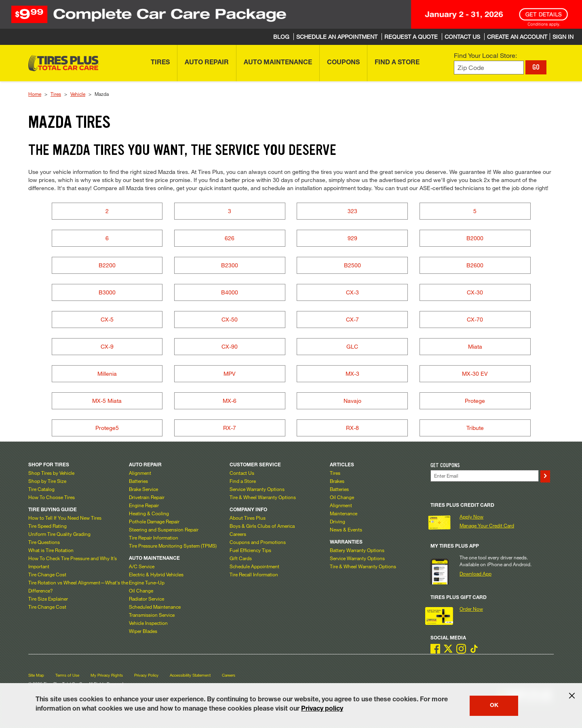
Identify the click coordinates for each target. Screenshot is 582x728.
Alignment (140, 473)
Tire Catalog (41, 489)
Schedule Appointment (254, 566)
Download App (476, 574)
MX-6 (230, 401)
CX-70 (475, 319)
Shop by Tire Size (47, 481)
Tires (56, 94)
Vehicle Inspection (148, 623)
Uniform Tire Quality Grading (59, 534)
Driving (337, 521)
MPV (230, 374)
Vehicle (78, 94)
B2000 (475, 238)
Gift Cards (241, 558)
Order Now (471, 609)
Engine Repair (144, 505)
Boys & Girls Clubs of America (262, 526)
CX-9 (107, 346)
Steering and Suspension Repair (164, 529)
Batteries (138, 481)
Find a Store (243, 481)
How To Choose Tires (52, 497)
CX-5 (107, 319)
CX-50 (230, 319)
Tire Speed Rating (47, 526)
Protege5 (107, 428)
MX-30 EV (475, 374)
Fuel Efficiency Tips (250, 550)
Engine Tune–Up (147, 582)
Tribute (475, 428)
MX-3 (352, 374)
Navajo (352, 401)
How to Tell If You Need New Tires (65, 518)
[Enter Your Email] (485, 476)
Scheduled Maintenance (155, 607)
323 (352, 211)
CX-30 (475, 292)
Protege (475, 401)
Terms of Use (67, 675)
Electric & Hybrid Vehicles (156, 574)
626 (230, 238)
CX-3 (352, 292)
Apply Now (471, 516)
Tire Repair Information (154, 538)
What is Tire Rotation (51, 550)
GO (536, 67)
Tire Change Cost (47, 574)
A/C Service (142, 566)
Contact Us (242, 473)
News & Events (346, 529)
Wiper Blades (143, 631)
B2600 (475, 265)
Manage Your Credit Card (487, 525)
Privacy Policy (146, 675)
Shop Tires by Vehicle (51, 473)
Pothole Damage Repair (154, 521)
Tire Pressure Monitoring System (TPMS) (173, 546)
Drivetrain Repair (147, 497)
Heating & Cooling (149, 513)
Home (35, 94)
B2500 (352, 265)
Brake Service (143, 489)
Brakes (337, 481)
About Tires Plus (248, 518)
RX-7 (230, 428)
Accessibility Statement (190, 675)
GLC (352, 346)
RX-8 (352, 428)
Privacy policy (322, 709)
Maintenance (344, 513)
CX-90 (230, 346)
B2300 (230, 265)
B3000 (107, 292)
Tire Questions (44, 542)
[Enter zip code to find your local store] (489, 68)
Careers (238, 534)
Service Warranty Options (257, 489)
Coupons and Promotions (258, 542)
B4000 (230, 292)
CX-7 (352, 319)
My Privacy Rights (107, 675)
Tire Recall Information (254, 574)
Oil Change (141, 590)
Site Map (36, 675)
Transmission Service (152, 615)
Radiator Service (147, 599)
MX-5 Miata (107, 401)
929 (352, 238)
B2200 (107, 265)
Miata (475, 346)
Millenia (107, 374)
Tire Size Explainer (48, 599)
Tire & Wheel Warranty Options (263, 497)
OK (494, 706)
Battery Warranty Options (357, 550)
